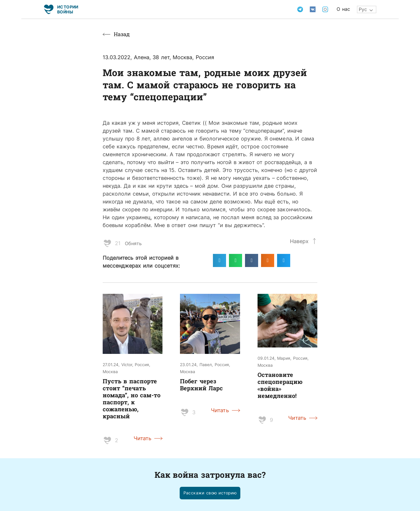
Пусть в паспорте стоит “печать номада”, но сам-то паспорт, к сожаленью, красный (132, 398)
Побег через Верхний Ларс (201, 384)
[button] (210, 493)
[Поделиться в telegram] (219, 260)
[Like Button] (107, 243)
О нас (343, 9)
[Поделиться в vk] (252, 260)
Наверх (299, 241)
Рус (363, 9)
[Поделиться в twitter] (284, 260)
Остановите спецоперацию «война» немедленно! (280, 385)
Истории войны (68, 9)
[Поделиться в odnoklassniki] (268, 260)
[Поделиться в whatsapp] (236, 260)
